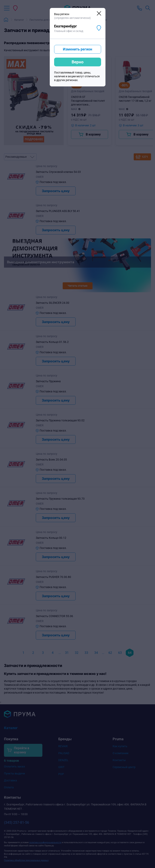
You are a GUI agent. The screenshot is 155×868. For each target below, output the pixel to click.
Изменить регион (77, 49)
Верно (78, 62)
